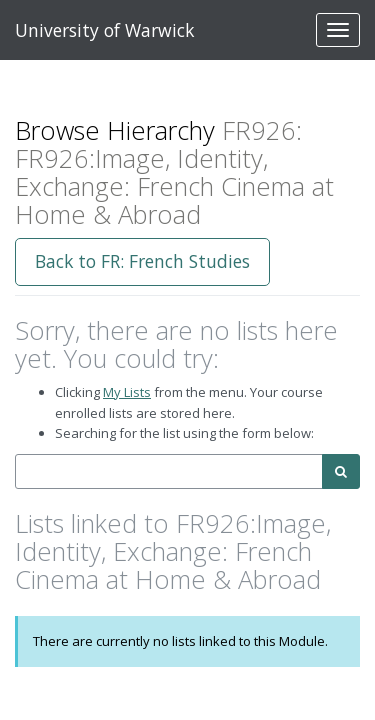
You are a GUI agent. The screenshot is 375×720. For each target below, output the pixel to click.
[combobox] (169, 471)
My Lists (127, 392)
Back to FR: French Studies (142, 261)
